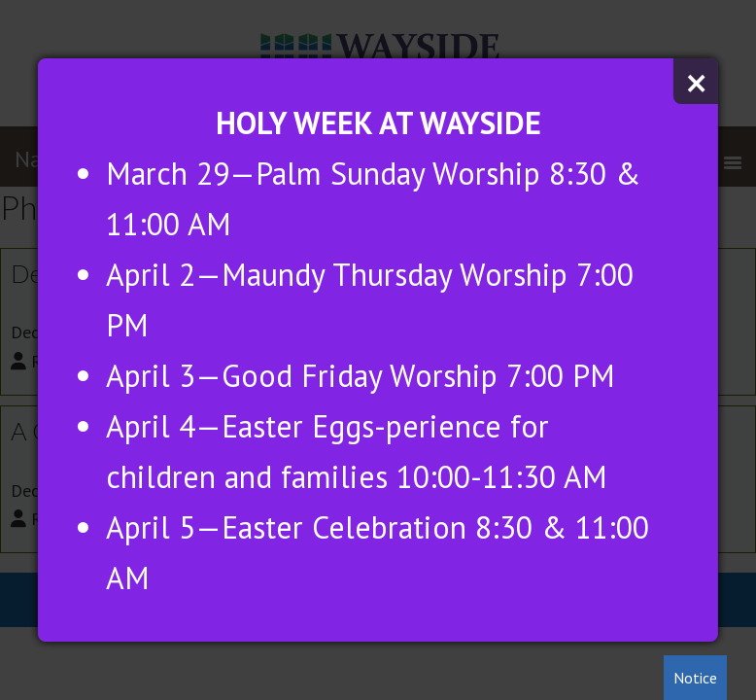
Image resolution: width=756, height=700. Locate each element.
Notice (695, 678)
